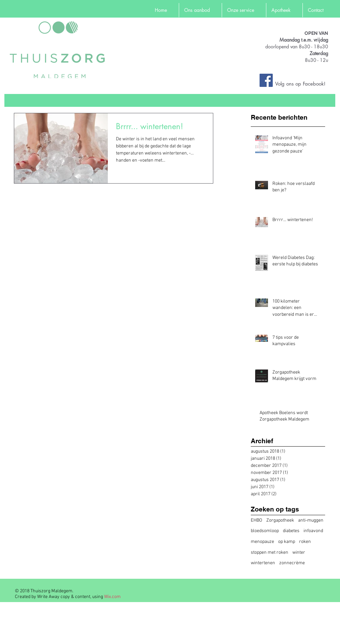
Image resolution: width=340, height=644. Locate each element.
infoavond (313, 531)
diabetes (291, 531)
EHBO (257, 520)
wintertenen (263, 563)
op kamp (287, 542)
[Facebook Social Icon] (266, 80)
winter (299, 553)
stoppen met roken (270, 553)
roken (305, 542)
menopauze (262, 542)
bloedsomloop (265, 531)
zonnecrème (292, 563)
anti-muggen (311, 520)
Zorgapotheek (280, 520)
